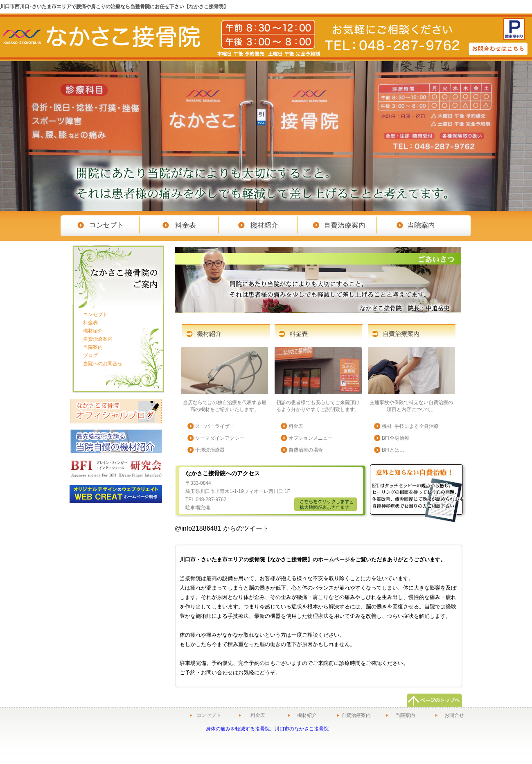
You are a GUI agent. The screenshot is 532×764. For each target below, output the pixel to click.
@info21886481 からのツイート (222, 528)
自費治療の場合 (306, 450)
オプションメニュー (311, 438)
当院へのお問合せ (103, 364)
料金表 (296, 426)
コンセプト (95, 314)
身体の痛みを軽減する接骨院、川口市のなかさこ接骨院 (267, 729)
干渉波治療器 (210, 450)
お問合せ (454, 715)
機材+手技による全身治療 (410, 426)
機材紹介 (93, 331)
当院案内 (93, 347)
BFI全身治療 (396, 438)
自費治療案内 (98, 339)
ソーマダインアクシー (220, 438)
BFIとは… (393, 450)
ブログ (90, 355)
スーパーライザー (215, 426)
